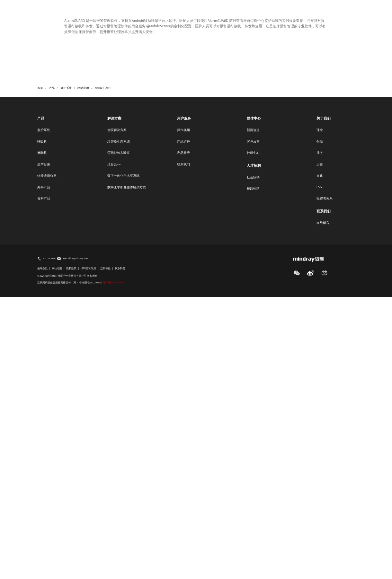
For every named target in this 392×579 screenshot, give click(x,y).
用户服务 (164, 18)
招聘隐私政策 (88, 551)
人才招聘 (223, 18)
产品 (41, 401)
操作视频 (183, 412)
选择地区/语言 (343, 6)
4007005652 (50, 541)
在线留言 (323, 505)
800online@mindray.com (76, 541)
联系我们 (309, 6)
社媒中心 (253, 435)
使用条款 (42, 551)
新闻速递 (253, 412)
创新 (320, 424)
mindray (49, 18)
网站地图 (57, 551)
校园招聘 (253, 471)
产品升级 (183, 435)
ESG (265, 6)
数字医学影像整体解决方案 (127, 470)
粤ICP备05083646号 (113, 565)
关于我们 (250, 18)
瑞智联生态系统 (119, 424)
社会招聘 (253, 460)
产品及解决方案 (104, 18)
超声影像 (44, 447)
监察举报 (105, 551)
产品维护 (183, 424)
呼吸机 (42, 424)
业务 (320, 435)
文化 (320, 458)
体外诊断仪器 (47, 458)
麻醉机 (42, 435)
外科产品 (44, 470)
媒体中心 (285, 6)
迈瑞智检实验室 (119, 435)
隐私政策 (71, 551)
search (337, 16)
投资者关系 (193, 18)
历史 (320, 447)
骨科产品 (44, 481)
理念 (320, 412)
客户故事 (253, 424)
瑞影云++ (114, 447)
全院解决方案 (117, 412)
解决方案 (114, 401)
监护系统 (44, 412)
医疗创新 (137, 18)
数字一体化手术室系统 (123, 458)
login (354, 16)
